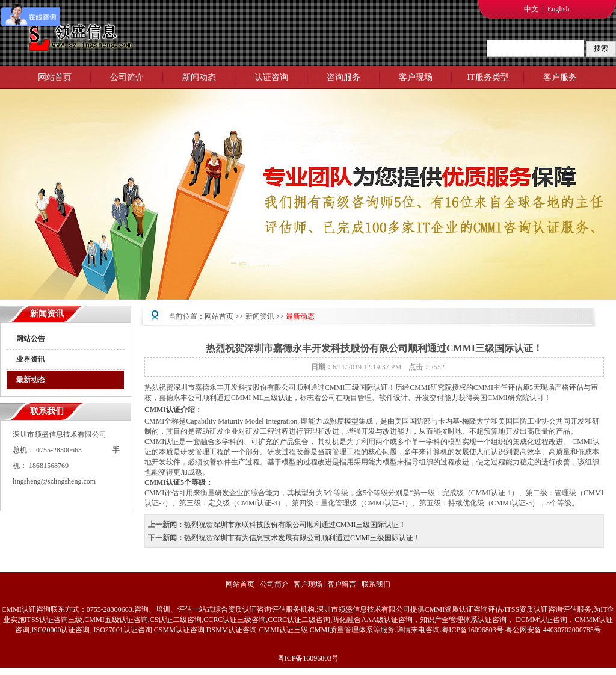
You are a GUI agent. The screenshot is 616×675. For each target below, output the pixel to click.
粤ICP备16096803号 (308, 658)
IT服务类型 (488, 77)
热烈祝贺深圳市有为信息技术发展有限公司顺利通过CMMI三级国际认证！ (302, 538)
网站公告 (31, 339)
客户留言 (342, 584)
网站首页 (55, 77)
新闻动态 (199, 77)
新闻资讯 (260, 316)
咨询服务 (343, 77)
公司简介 (127, 77)
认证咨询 (271, 77)
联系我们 (376, 584)
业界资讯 (31, 359)
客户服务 (560, 77)
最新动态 (31, 380)
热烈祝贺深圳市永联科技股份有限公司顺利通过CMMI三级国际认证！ (295, 525)
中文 (531, 9)
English (559, 9)
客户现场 (416, 77)
